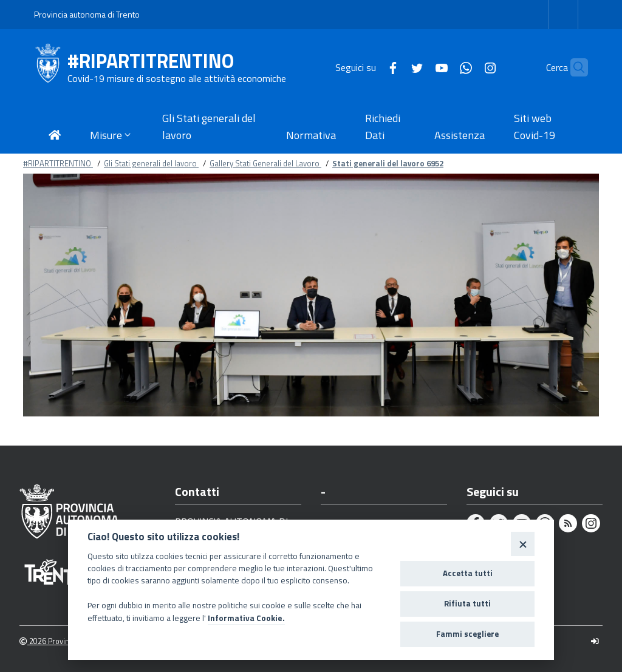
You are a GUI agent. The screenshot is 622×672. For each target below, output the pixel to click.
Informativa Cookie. (246, 618)
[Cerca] (573, 67)
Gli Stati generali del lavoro (151, 163)
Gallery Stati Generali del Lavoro (265, 163)
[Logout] (595, 641)
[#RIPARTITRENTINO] (51, 67)
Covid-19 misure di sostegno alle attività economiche (177, 78)
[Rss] (568, 523)
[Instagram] (466, 67)
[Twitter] (394, 67)
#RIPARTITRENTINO (151, 61)
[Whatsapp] (442, 67)
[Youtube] (418, 67)
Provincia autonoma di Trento (87, 14)
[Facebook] (369, 67)
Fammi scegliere (467, 634)
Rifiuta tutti (467, 603)
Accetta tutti (468, 573)
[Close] (523, 544)
